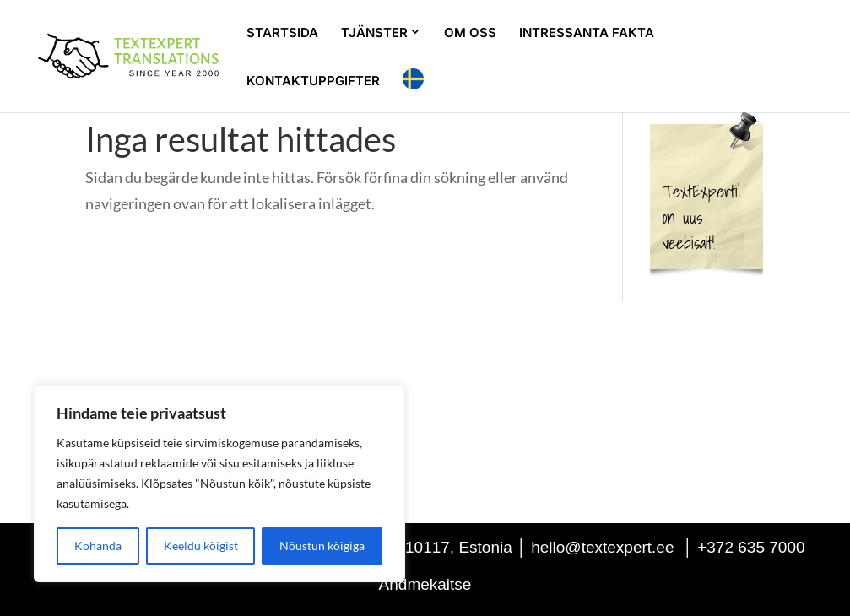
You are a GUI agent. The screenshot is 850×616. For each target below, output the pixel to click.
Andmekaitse (425, 584)
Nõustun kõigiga (322, 546)
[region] (219, 484)
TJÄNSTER (374, 33)
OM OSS (470, 34)
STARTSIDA (282, 34)
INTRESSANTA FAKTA (587, 34)
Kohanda (98, 546)
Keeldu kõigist (201, 546)
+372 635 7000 (751, 547)
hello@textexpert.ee (602, 547)
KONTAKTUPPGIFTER (313, 82)
